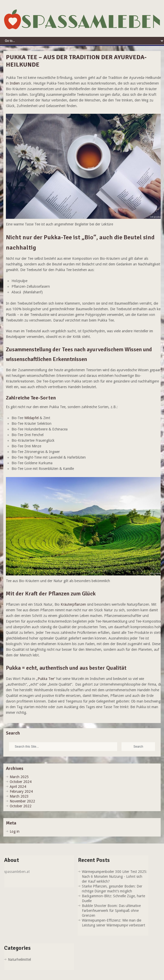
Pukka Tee (46, 679)
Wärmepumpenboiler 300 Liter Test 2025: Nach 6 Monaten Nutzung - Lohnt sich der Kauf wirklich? (114, 876)
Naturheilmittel (19, 960)
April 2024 (18, 787)
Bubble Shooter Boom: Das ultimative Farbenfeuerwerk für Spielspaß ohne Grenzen (111, 911)
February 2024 (21, 791)
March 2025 (19, 777)
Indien (15, 83)
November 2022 (22, 801)
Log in (15, 831)
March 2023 (19, 796)
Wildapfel (31, 418)
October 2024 (21, 782)
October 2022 (21, 806)
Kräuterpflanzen (73, 604)
